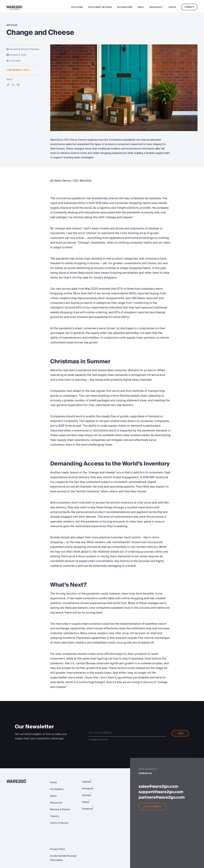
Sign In (172, 7)
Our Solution (57, 789)
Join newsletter (18, 70)
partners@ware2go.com (162, 797)
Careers (55, 816)
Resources (156, 7)
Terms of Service (59, 823)
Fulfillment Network (100, 7)
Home (53, 782)
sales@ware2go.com (158, 786)
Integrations (125, 7)
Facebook (87, 809)
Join (180, 735)
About (141, 7)
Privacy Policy (57, 849)
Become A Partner (60, 809)
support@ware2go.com (161, 792)
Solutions (77, 7)
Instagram (88, 789)
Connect (189, 7)
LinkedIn (87, 782)
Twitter (86, 802)
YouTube (87, 795)
